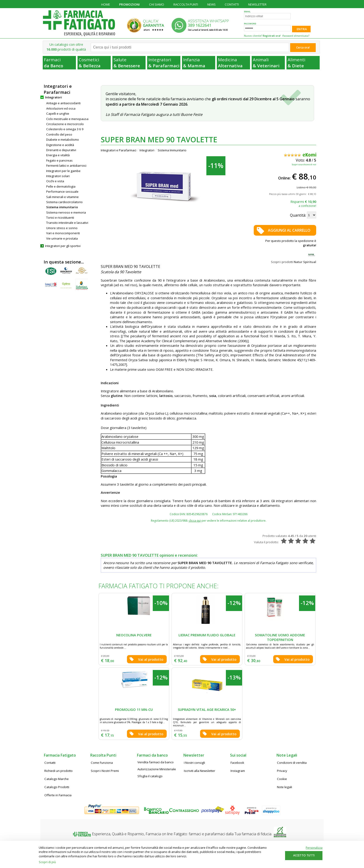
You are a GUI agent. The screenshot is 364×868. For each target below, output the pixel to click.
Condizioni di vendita (292, 763)
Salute (129, 63)
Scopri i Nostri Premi (105, 771)
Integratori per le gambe (63, 171)
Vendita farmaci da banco (156, 762)
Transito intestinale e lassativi (67, 223)
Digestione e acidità (60, 145)
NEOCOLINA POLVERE (134, 635)
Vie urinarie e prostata (62, 238)
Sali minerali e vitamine (62, 197)
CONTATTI (232, 4)
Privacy (282, 771)
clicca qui (195, 521)
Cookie (282, 779)
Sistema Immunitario (172, 150)
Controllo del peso (59, 134)
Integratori (164, 63)
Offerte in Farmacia (58, 795)
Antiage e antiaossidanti (63, 103)
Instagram (238, 771)
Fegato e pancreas (59, 160)
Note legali (284, 787)
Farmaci (60, 63)
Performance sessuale (62, 192)
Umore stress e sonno (62, 228)
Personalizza (314, 848)
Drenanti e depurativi (61, 150)
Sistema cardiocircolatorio (64, 202)
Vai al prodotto (151, 659)
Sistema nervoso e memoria (66, 212)
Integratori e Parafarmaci (119, 150)
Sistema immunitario (62, 207)
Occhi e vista (55, 181)
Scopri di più (47, 862)
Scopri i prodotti (294, 262)
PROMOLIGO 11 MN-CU (134, 709)
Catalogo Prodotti (57, 787)
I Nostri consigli (194, 763)
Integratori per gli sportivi (63, 246)
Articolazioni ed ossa (61, 108)
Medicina (234, 63)
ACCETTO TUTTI (304, 855)
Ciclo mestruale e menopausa (67, 119)
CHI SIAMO (157, 4)
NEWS (211, 4)
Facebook (237, 763)
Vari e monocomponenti (63, 233)
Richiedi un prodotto (58, 771)
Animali (268, 63)
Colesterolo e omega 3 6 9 (65, 129)
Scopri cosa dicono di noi (304, 164)
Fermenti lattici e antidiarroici (66, 166)
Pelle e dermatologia (61, 186)
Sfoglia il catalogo (150, 776)
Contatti (50, 763)
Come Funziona (102, 763)
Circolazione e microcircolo (65, 124)
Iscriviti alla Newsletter (200, 771)
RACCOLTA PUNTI (186, 4)
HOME (106, 4)
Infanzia (199, 63)
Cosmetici (94, 63)
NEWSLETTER (257, 4)
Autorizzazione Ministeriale (157, 769)
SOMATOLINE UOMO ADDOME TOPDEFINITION (280, 637)
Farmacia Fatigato (60, 755)
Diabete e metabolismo (63, 140)
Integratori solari (58, 176)
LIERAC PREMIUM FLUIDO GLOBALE (207, 635)
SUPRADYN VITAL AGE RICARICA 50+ (207, 709)
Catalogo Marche (57, 779)
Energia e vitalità (58, 155)
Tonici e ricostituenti (60, 218)
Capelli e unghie (58, 114)
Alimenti (303, 63)
